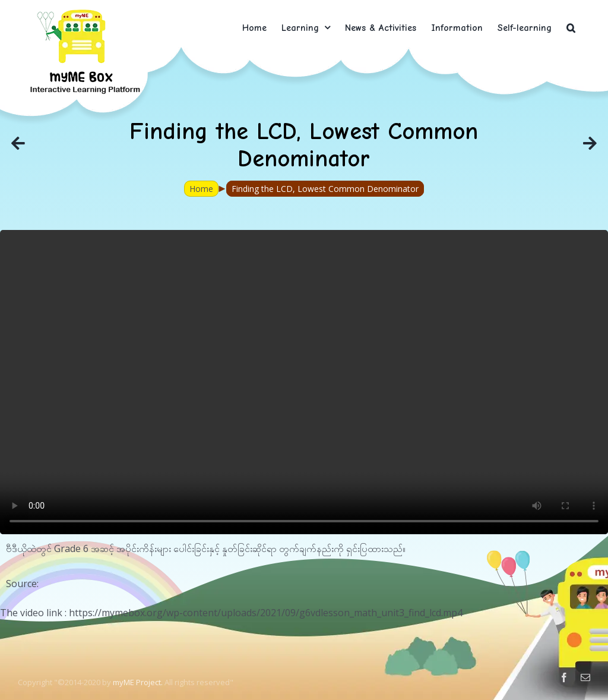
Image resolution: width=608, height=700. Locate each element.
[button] (571, 28)
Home (201, 189)
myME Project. (138, 682)
